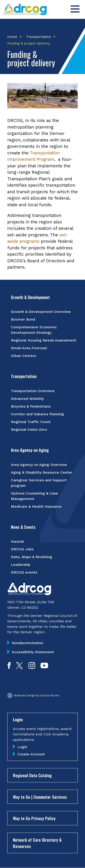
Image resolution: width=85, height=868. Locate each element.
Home (12, 37)
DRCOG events (24, 572)
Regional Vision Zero (29, 429)
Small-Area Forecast (29, 348)
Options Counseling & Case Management (34, 496)
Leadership (21, 565)
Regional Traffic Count (31, 422)
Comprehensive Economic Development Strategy (34, 330)
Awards (17, 541)
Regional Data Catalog (32, 775)
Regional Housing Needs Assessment (44, 340)
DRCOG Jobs (22, 549)
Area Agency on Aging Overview (39, 465)
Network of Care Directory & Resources (37, 843)
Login (22, 747)
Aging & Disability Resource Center (42, 472)
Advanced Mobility (27, 399)
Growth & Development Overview (41, 312)
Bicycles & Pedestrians (31, 406)
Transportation (39, 37)
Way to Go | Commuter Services (40, 797)
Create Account (31, 754)
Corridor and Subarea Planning (37, 414)
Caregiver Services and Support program (39, 483)
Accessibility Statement (33, 652)
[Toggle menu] (75, 9)
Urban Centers (23, 356)
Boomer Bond (23, 319)
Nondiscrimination (28, 643)
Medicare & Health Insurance (36, 506)
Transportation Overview (33, 391)
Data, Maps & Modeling (32, 557)
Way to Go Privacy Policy (34, 818)
